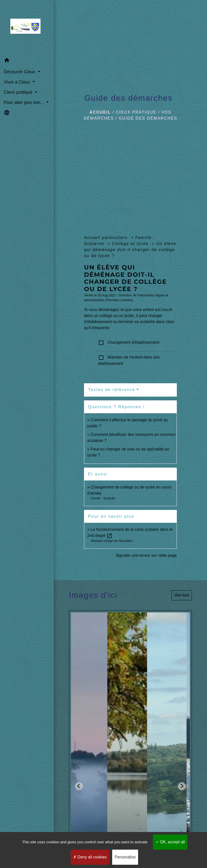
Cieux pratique (136, 112)
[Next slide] (182, 786)
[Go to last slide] (79, 786)
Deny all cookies (90, 857)
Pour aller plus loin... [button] (24, 102)
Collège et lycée (131, 244)
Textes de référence (112, 390)
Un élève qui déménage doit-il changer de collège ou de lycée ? (130, 250)
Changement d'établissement (129, 343)
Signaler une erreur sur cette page (146, 555)
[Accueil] (27, 28)
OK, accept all (170, 842)
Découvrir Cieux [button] (20, 72)
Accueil (100, 112)
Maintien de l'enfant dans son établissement (129, 360)
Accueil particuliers (107, 238)
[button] (27, 61)
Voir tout (182, 595)
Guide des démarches (148, 118)
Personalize (125, 857)
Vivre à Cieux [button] (17, 82)
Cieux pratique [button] (19, 92)
